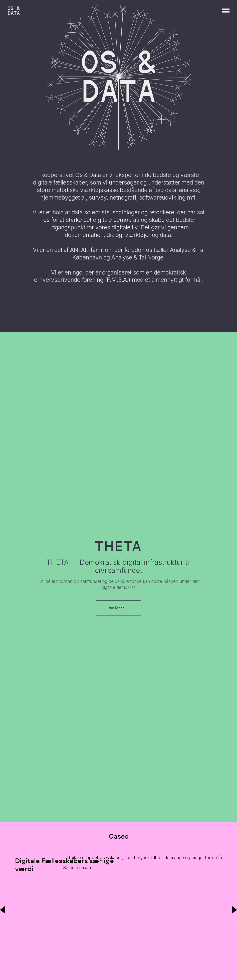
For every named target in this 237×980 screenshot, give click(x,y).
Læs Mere (118, 608)
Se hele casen (77, 868)
